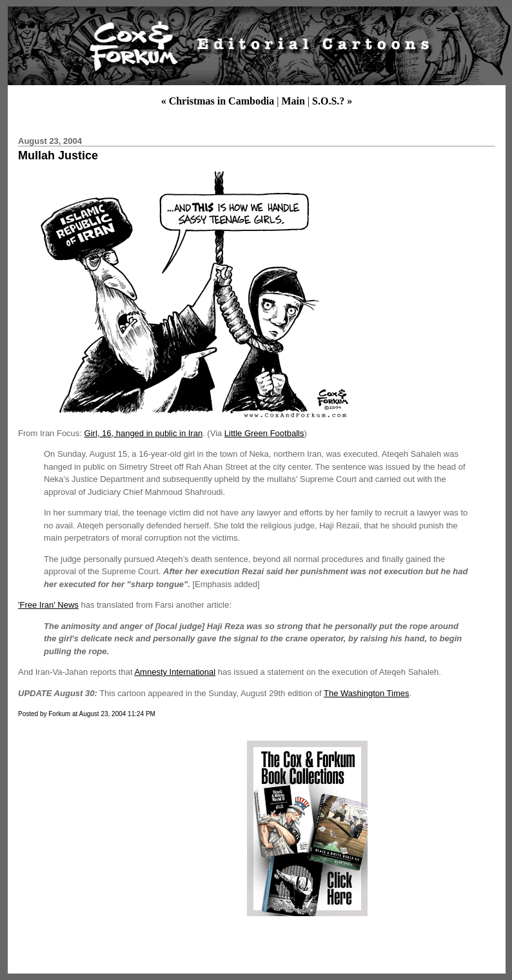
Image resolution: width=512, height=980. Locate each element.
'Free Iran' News (48, 605)
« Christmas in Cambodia (218, 101)
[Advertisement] (124, 828)
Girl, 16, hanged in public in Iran (144, 433)
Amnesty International (175, 672)
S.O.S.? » (332, 101)
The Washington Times (366, 693)
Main (293, 101)
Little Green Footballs (264, 433)
